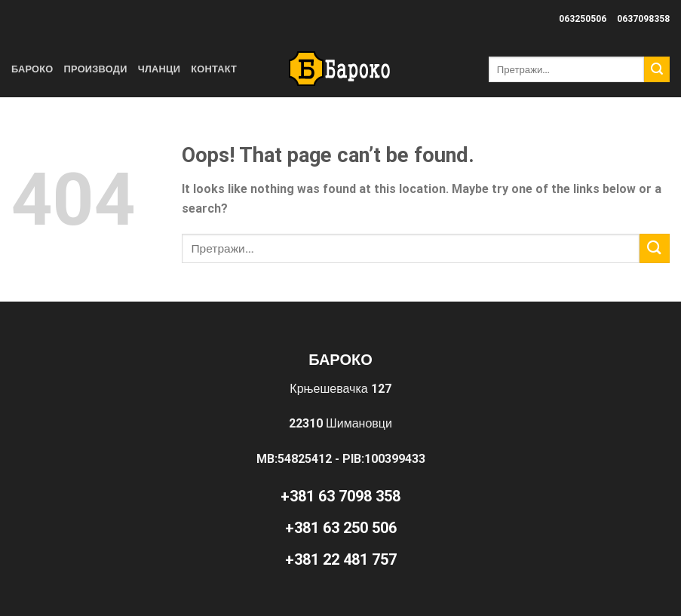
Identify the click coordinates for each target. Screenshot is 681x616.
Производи (96, 69)
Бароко (32, 69)
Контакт (214, 69)
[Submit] (657, 69)
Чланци (160, 69)
